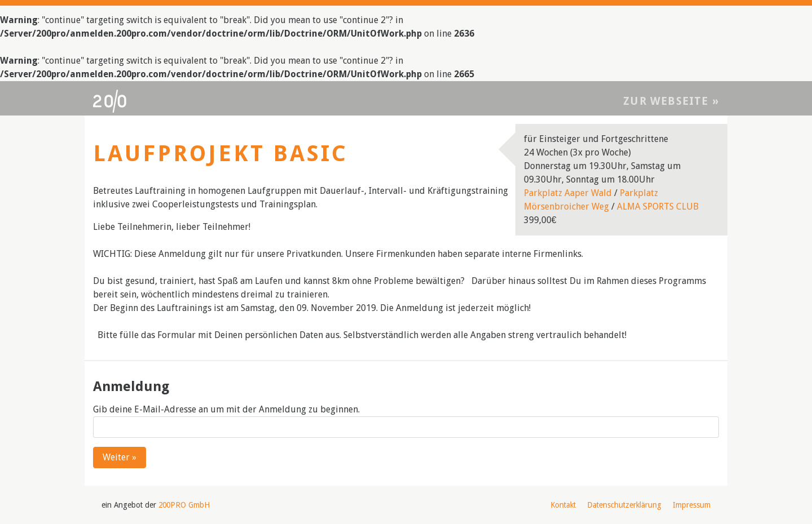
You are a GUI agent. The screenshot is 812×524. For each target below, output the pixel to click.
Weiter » (120, 457)
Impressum (692, 505)
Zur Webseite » (671, 101)
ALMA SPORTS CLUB (658, 207)
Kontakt (563, 505)
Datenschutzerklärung (624, 505)
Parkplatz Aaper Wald (568, 193)
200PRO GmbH (184, 505)
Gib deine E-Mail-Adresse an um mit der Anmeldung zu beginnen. (226, 409)
